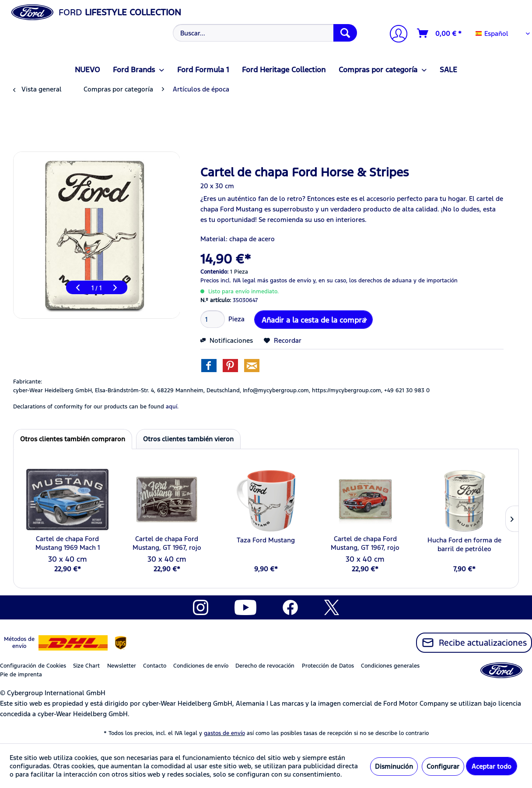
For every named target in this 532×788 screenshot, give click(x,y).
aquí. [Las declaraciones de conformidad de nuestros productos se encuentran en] (172, 407)
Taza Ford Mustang (266, 540)
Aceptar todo (492, 766)
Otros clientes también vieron (188, 439)
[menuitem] (264, 33)
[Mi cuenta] (395, 35)
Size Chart (86, 666)
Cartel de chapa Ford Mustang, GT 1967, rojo (167, 543)
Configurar (443, 766)
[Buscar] (345, 33)
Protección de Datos (328, 666)
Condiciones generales (390, 666)
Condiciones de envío (201, 666)
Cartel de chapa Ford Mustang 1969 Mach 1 (68, 543)
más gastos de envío (284, 281)
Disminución (394, 766)
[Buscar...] (265, 33)
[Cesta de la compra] (440, 33)
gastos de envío (224, 733)
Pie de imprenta (21, 675)
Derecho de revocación (265, 666)
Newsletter (122, 666)
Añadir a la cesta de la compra (314, 319)
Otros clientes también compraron (73, 439)
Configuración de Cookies (33, 666)
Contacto (155, 666)
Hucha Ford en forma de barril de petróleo (464, 544)
